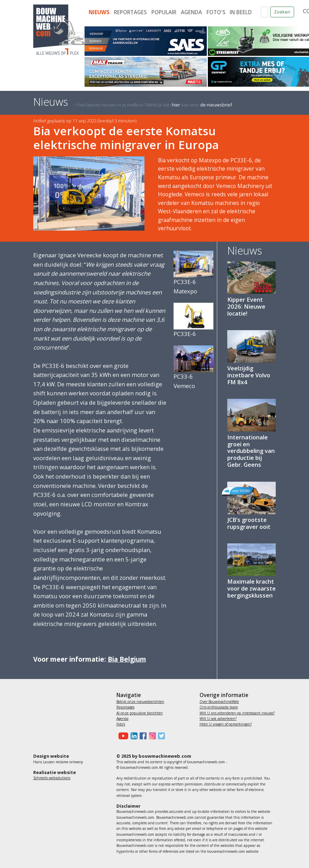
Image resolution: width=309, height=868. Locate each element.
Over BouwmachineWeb (219, 702)
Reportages (130, 12)
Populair (164, 12)
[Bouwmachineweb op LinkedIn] (133, 736)
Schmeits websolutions (52, 778)
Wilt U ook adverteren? (218, 719)
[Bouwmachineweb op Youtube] (122, 736)
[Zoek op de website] (264, 12)
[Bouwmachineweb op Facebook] (142, 736)
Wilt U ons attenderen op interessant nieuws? (237, 713)
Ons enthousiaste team (219, 707)
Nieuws (99, 12)
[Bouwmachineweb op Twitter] (160, 736)
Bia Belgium (127, 659)
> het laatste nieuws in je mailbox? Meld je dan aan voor (153, 105)
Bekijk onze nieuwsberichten (140, 702)
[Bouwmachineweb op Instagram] (151, 736)
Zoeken (282, 12)
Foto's (216, 12)
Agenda (191, 12)
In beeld (241, 12)
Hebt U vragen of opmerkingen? (226, 724)
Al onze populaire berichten (140, 713)
